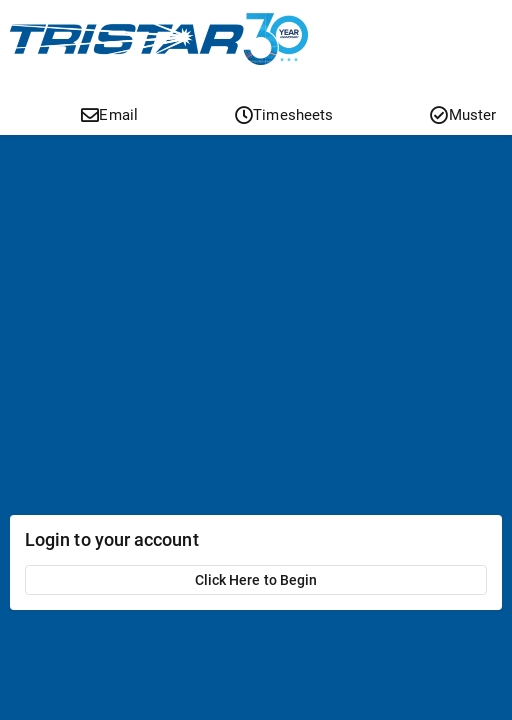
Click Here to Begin (256, 580)
